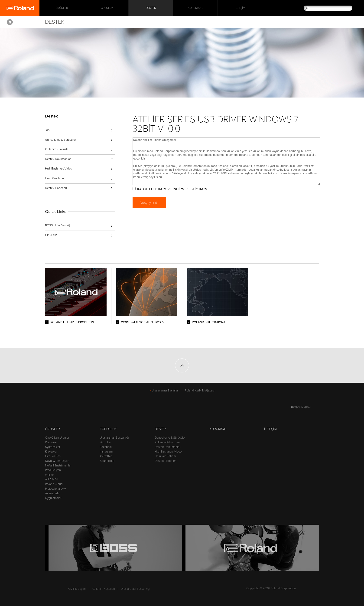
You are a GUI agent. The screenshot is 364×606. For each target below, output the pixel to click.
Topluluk (106, 8)
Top (47, 130)
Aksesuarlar (53, 493)
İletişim (240, 8)
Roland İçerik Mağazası (200, 391)
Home (10, 22)
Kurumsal (195, 8)
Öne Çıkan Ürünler (57, 438)
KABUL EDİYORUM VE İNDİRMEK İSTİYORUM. (174, 189)
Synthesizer (53, 447)
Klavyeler (51, 452)
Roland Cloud (54, 484)
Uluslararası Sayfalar (165, 391)
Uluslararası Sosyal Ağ (114, 438)
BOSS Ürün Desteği (58, 225)
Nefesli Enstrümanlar (58, 466)
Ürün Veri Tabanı (56, 178)
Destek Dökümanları (168, 447)
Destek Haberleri (56, 188)
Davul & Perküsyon (57, 461)
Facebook (106, 447)
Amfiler (49, 475)
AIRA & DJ (52, 479)
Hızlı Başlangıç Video (58, 169)
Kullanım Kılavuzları (58, 149)
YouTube (105, 442)
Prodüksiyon (53, 470)
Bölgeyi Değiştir (305, 407)
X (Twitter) (106, 456)
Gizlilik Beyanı (77, 589)
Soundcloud (107, 461)
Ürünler (52, 429)
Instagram (106, 452)
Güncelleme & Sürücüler (60, 140)
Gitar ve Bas (53, 456)
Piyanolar (51, 442)
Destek (151, 8)
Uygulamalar (53, 498)
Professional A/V (55, 489)
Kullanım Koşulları (103, 589)
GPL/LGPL (52, 235)
